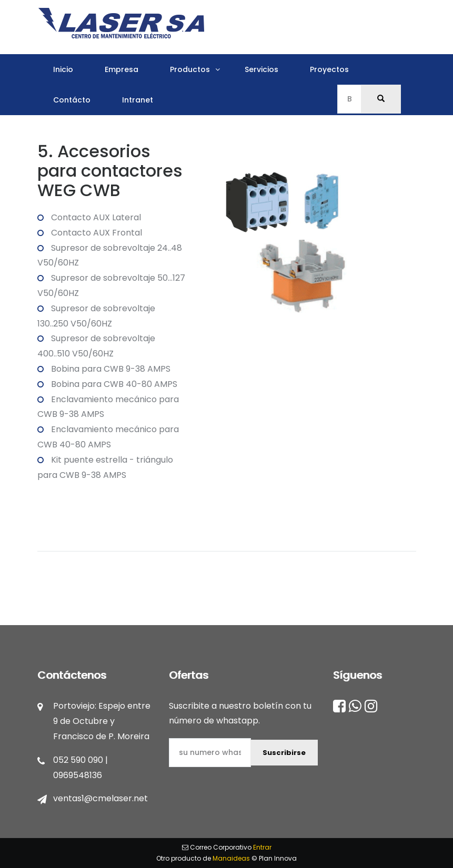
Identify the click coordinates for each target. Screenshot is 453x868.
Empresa (122, 69)
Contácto (72, 100)
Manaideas (231, 858)
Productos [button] (190, 69)
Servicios (261, 69)
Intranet (138, 100)
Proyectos (329, 69)
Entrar (262, 847)
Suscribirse (284, 753)
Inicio (63, 69)
